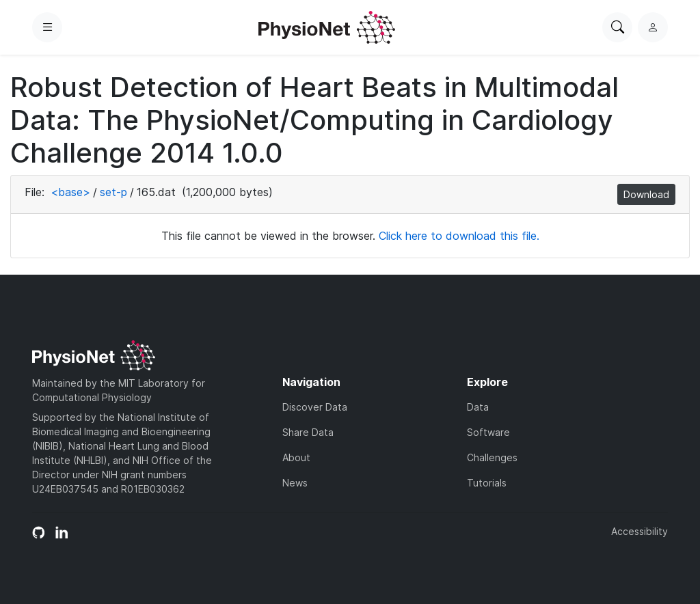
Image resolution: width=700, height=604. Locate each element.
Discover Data (315, 407)
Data (478, 407)
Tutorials (487, 483)
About (296, 457)
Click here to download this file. (459, 236)
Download (646, 194)
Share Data (308, 432)
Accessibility (640, 531)
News (295, 483)
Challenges (492, 457)
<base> (70, 192)
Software (488, 432)
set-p (113, 192)
